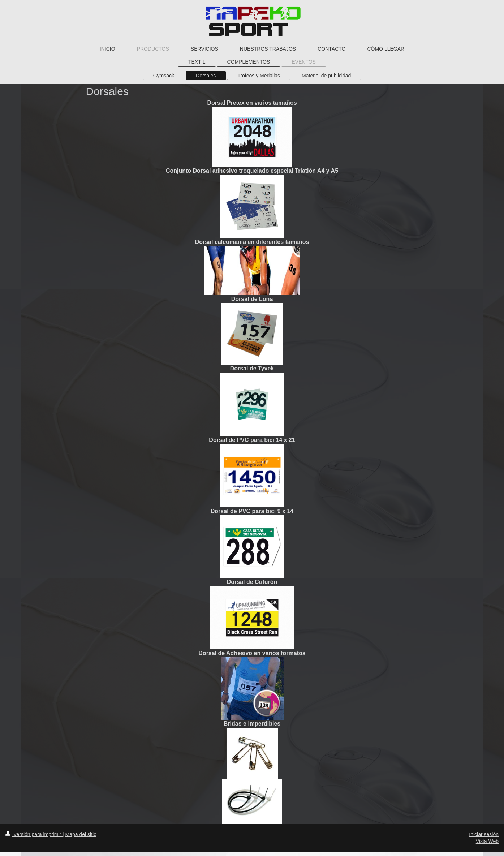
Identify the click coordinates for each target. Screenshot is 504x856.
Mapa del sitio (81, 834)
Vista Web (487, 841)
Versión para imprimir (34, 834)
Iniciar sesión (484, 834)
